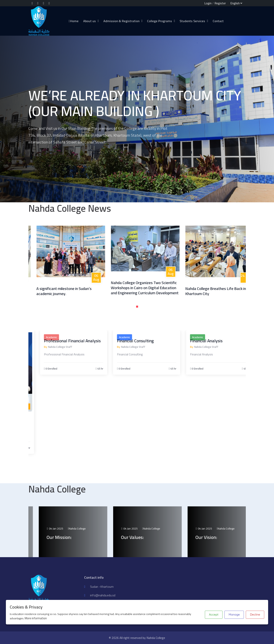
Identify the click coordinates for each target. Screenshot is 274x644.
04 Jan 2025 (76, 529)
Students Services (192, 21)
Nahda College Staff (80, 347)
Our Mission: (80, 537)
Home (74, 21)
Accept (214, 614)
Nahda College (99, 529)
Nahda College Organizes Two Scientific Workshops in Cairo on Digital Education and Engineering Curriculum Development (163, 288)
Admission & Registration (121, 21)
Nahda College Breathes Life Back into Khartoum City (236, 291)
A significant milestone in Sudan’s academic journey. (82, 291)
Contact (218, 21)
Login (208, 3)
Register (220, 3)
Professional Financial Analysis (92, 341)
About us (90, 21)
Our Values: (154, 537)
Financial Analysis (227, 341)
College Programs (160, 21)
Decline (255, 614)
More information (36, 618)
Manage (234, 614)
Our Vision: (227, 537)
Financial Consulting (156, 341)
